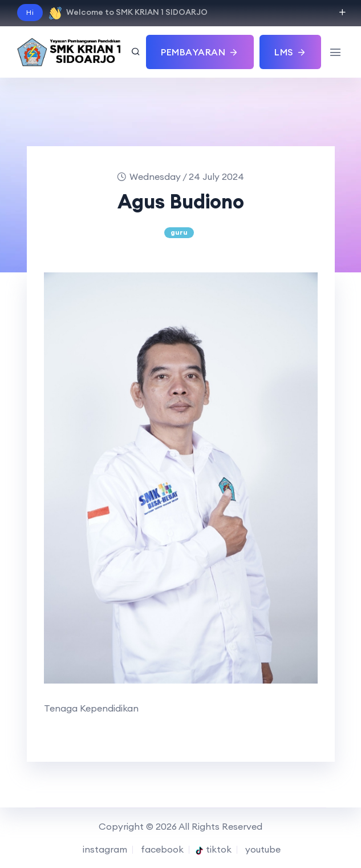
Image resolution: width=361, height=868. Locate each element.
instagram (104, 849)
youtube (262, 849)
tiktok (213, 849)
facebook (161, 849)
